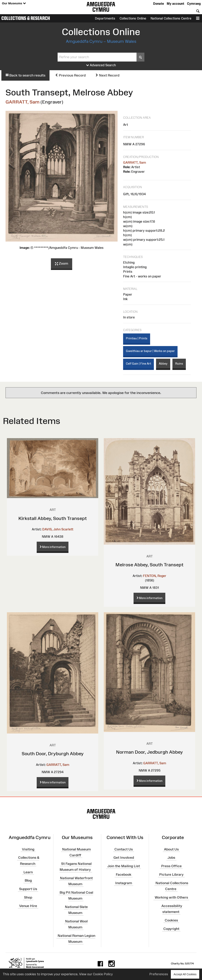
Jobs (171, 858)
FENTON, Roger (155, 576)
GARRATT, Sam (22, 102)
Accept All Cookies (185, 974)
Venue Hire (28, 906)
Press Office (171, 866)
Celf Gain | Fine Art (138, 364)
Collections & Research (26, 18)
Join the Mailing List (124, 866)
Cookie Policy (103, 974)
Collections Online (133, 18)
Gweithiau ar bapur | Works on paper (150, 351)
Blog (28, 880)
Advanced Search (101, 65)
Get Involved (124, 858)
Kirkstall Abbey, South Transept (53, 518)
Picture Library (171, 875)
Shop (28, 897)
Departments (105, 18)
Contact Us (124, 849)
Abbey (163, 364)
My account (175, 4)
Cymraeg (194, 4)
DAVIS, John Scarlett (58, 529)
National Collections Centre (171, 18)
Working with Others (171, 897)
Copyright (171, 929)
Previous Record (70, 75)
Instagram (124, 883)
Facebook (124, 875)
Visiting (28, 849)
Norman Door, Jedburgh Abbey (149, 752)
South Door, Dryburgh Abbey (53, 754)
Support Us (28, 889)
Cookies (171, 920)
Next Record (107, 75)
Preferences (159, 974)
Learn (28, 872)
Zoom (62, 264)
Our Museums (14, 3)
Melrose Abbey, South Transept (149, 565)
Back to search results (25, 75)
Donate (159, 4)
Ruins (179, 364)
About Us (171, 849)
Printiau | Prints (137, 338)
